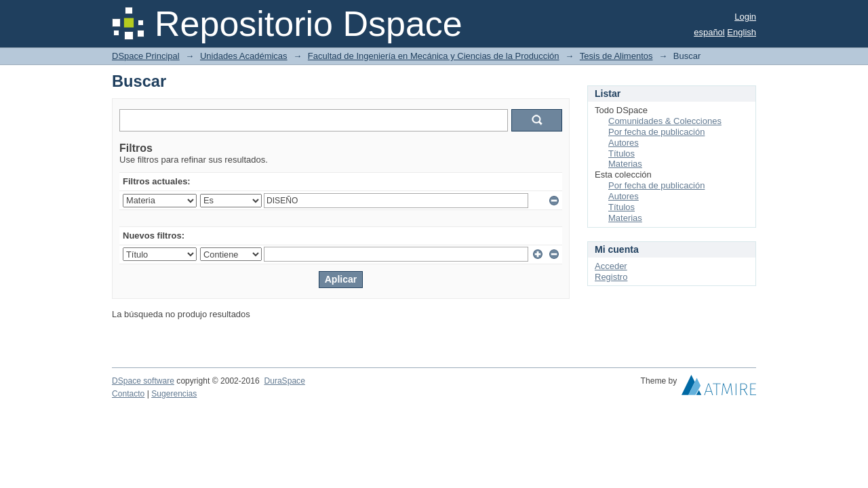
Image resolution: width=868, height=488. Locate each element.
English (742, 32)
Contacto (128, 394)
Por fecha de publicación (656, 132)
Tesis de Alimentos (616, 56)
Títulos (622, 154)
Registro (611, 277)
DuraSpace (284, 381)
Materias (625, 164)
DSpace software (143, 381)
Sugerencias (174, 394)
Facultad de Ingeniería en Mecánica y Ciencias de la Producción (434, 56)
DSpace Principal (146, 56)
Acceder (611, 266)
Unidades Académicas (244, 56)
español (709, 32)
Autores (624, 143)
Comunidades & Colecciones (665, 121)
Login (745, 17)
